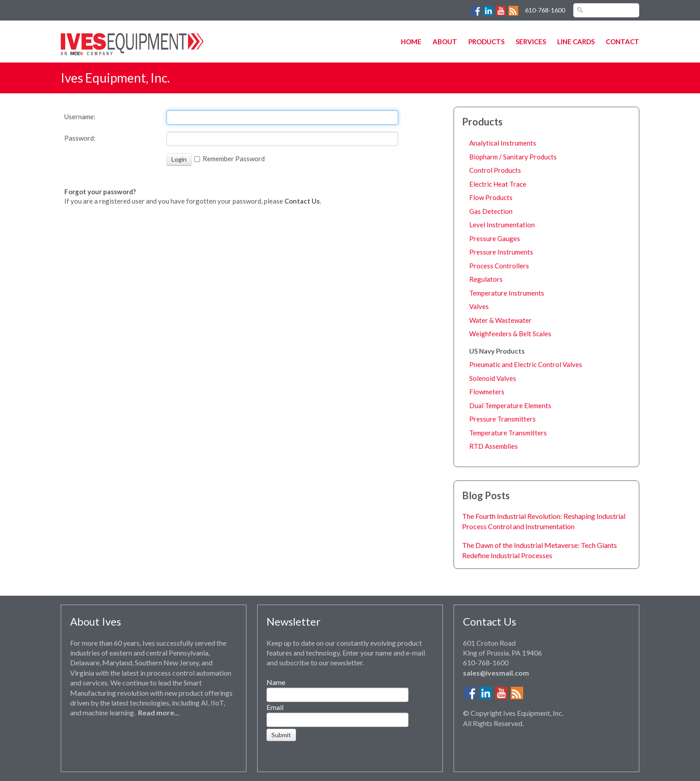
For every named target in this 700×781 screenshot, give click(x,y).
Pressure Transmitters (502, 419)
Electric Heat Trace (498, 184)
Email (275, 707)
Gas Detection (491, 211)
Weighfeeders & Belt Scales (510, 334)
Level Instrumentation (502, 225)
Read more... (159, 712)
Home (411, 42)
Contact (623, 42)
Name (276, 682)
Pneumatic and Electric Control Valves (526, 364)
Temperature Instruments (507, 293)
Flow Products (491, 197)
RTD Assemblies (494, 446)
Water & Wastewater (500, 320)
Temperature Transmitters (508, 433)
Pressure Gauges (495, 238)
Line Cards (576, 42)
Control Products (495, 170)
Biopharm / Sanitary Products (513, 157)
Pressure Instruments (501, 252)
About (445, 42)
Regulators (486, 279)
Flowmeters (487, 392)
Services (531, 42)
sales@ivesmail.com (496, 673)
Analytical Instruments (503, 143)
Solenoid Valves (493, 378)
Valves (479, 306)
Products (486, 42)
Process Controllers (499, 266)
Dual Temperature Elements (510, 405)
